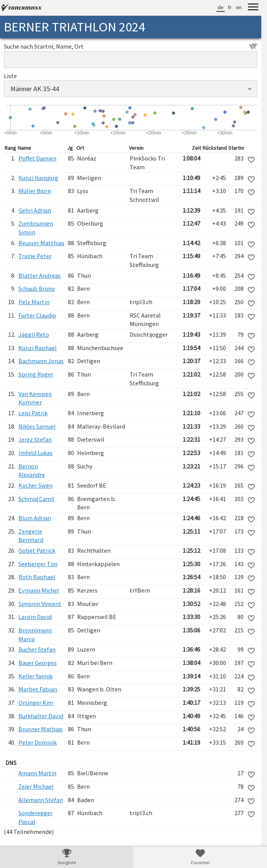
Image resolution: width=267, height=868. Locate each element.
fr (230, 7)
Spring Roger (36, 374)
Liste (10, 76)
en (239, 7)
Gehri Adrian (35, 210)
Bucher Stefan (37, 649)
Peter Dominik (38, 742)
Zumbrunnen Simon (36, 228)
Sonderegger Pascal (35, 817)
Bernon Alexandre (32, 471)
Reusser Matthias (41, 243)
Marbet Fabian (38, 689)
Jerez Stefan (35, 439)
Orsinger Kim (36, 703)
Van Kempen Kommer (35, 398)
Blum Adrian (35, 518)
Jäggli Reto (34, 334)
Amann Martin (37, 773)
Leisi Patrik (33, 413)
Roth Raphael (37, 577)
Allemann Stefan (41, 800)
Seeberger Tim (38, 564)
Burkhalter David (41, 716)
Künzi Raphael (38, 348)
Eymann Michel (39, 590)
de (221, 7)
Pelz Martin (34, 302)
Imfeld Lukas (35, 453)
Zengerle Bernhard (31, 536)
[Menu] (253, 8)
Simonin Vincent (40, 604)
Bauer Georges (38, 663)
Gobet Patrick (37, 550)
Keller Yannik (35, 676)
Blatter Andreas (40, 275)
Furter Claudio (37, 315)
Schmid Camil (36, 499)
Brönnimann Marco (35, 635)
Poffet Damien (37, 158)
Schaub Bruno (37, 288)
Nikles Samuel (37, 426)
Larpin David (35, 617)
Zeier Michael (36, 786)
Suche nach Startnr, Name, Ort (131, 46)
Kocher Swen (35, 485)
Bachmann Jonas (41, 361)
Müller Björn (35, 191)
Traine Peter (35, 256)
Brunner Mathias (40, 729)
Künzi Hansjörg (38, 178)
